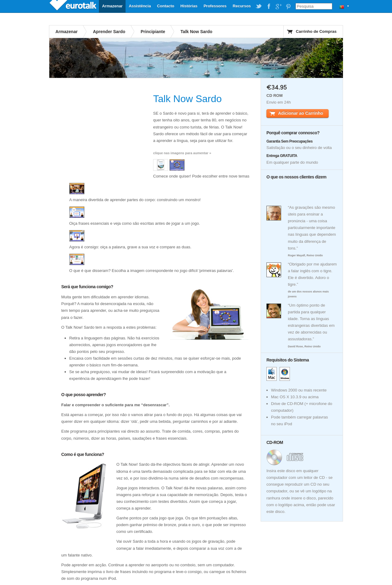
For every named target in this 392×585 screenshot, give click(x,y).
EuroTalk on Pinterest (288, 6)
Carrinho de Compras (316, 31)
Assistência (140, 6)
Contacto (166, 6)
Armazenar (112, 6)
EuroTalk (73, 6)
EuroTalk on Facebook (269, 6)
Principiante (153, 32)
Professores (215, 6)
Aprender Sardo (109, 32)
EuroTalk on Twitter (259, 6)
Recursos (242, 6)
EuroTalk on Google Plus (278, 6)
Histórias (189, 6)
